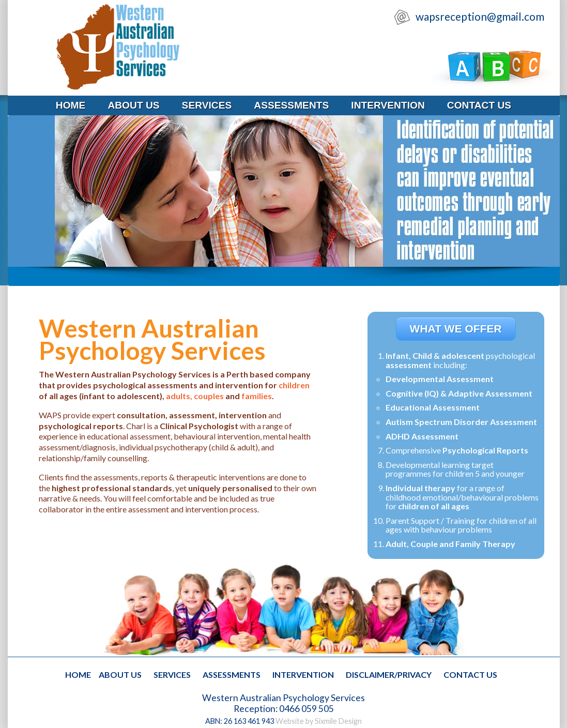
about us (133, 105)
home (71, 105)
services (207, 105)
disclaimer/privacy (389, 674)
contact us (479, 105)
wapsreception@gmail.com (479, 16)
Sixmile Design (338, 721)
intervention (388, 105)
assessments (291, 105)
